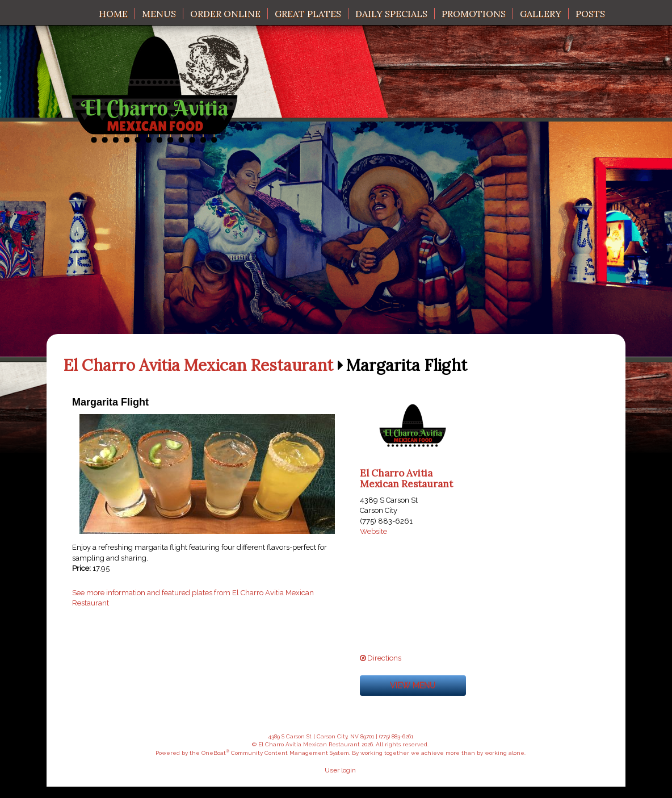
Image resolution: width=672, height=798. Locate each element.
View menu (413, 686)
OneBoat (215, 753)
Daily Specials (391, 14)
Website (373, 531)
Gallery (541, 14)
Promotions (474, 14)
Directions (384, 658)
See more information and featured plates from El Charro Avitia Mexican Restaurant (193, 598)
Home (113, 14)
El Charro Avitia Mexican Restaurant (198, 365)
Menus (159, 14)
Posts (590, 14)
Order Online (225, 14)
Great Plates (308, 14)
